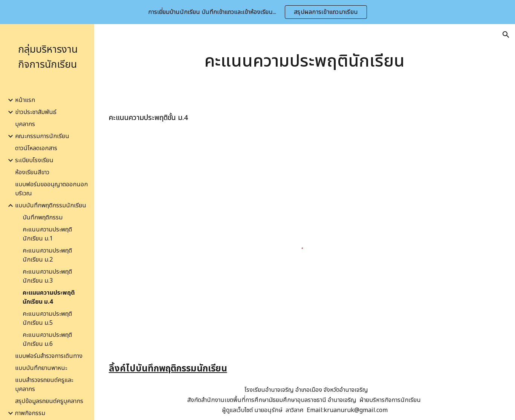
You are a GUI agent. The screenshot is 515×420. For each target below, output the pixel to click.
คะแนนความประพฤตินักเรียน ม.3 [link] (47, 276)
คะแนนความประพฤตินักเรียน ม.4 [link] (49, 297)
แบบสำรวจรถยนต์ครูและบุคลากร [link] (44, 385)
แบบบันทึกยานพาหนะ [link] (41, 368)
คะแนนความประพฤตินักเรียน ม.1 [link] (47, 234)
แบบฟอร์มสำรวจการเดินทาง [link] (49, 356)
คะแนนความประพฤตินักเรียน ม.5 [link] (47, 318)
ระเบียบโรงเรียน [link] (34, 160)
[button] (506, 35)
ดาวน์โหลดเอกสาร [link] (36, 148)
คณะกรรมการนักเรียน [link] (42, 136)
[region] (257, 12)
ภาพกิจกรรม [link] (30, 413)
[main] (305, 61)
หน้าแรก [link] (25, 100)
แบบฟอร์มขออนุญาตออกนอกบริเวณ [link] (51, 189)
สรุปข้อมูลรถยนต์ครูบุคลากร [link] (49, 401)
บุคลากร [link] (25, 124)
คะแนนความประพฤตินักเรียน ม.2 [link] (47, 255)
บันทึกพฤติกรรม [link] (43, 218)
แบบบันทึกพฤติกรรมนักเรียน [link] (51, 205)
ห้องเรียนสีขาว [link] (32, 172)
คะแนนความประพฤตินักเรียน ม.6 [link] (47, 339)
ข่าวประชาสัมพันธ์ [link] (36, 112)
